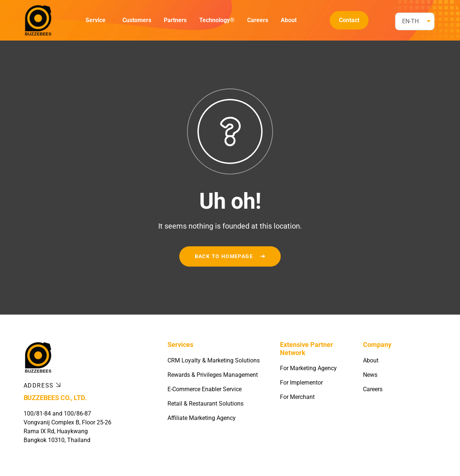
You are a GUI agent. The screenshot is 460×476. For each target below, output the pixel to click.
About (289, 20)
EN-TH (410, 21)
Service (96, 20)
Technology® (217, 20)
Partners (175, 20)
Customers (137, 20)
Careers (258, 20)
